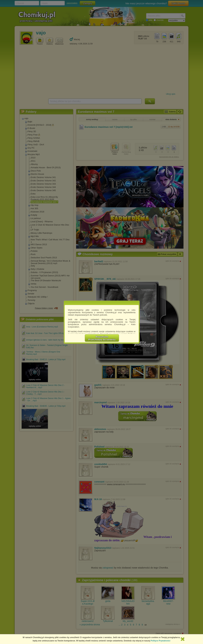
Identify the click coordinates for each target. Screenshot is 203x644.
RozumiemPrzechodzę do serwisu (102, 338)
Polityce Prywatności (161, 641)
